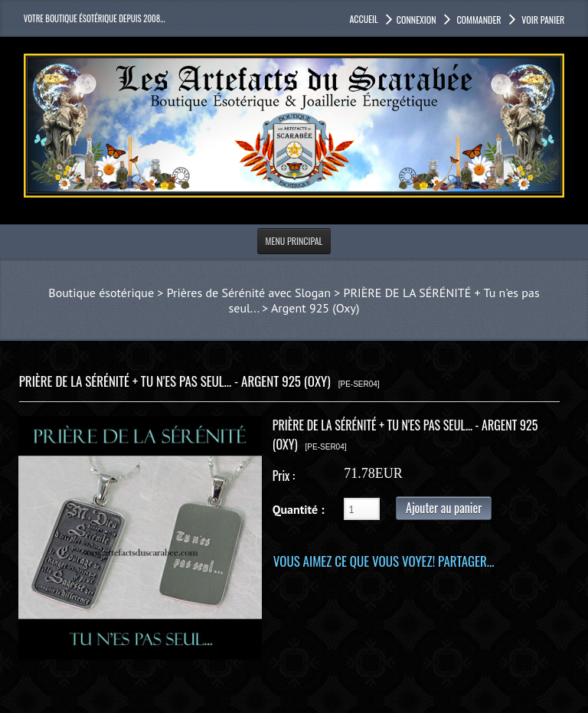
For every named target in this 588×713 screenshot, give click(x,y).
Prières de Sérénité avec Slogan (249, 293)
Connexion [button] (416, 20)
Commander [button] (478, 20)
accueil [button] (363, 19)
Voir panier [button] (542, 20)
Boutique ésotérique (101, 293)
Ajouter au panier (444, 508)
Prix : (284, 476)
